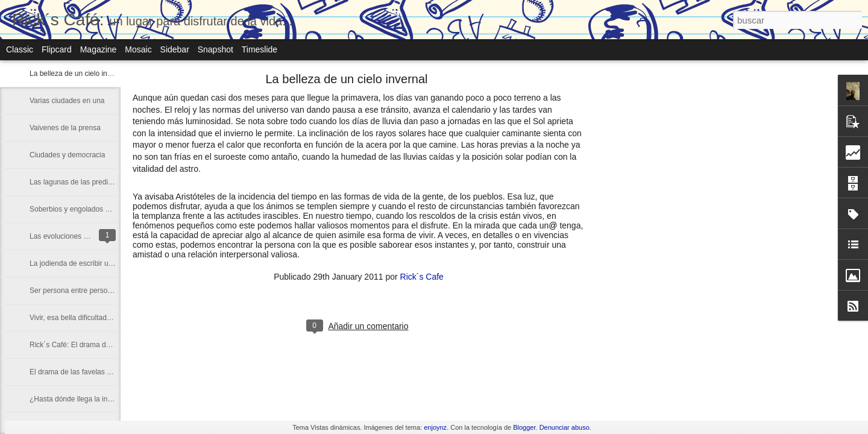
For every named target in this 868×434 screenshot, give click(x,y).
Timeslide (259, 49)
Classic (20, 49)
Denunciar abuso (565, 427)
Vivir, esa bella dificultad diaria (78, 318)
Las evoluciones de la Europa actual (88, 236)
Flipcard (57, 49)
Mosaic (138, 49)
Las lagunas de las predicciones (81, 182)
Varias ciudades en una (67, 101)
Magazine (99, 49)
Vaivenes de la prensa (65, 128)
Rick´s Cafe (422, 277)
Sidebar (175, 49)
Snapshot (215, 49)
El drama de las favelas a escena (83, 372)
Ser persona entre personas (74, 291)
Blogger (524, 427)
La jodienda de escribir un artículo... (87, 263)
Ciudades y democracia (67, 155)
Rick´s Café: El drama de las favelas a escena (103, 345)
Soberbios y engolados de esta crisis (88, 209)
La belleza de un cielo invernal (78, 74)
